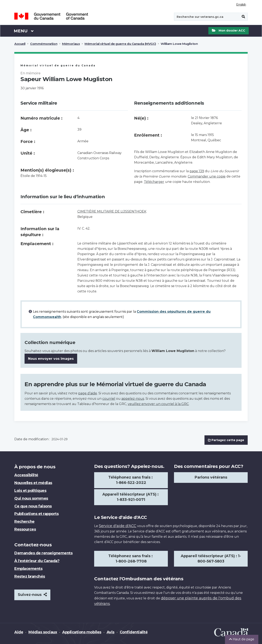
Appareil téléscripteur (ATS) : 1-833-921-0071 (131, 497)
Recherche (24, 522)
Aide (19, 632)
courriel (109, 399)
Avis (111, 632)
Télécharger (154, 182)
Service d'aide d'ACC (118, 526)
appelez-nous (133, 399)
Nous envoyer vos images (51, 359)
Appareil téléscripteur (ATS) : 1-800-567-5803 (211, 559)
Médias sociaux (43, 632)
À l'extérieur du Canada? (37, 561)
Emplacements (28, 569)
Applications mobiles (82, 632)
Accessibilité (26, 475)
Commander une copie (207, 176)
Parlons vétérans (211, 477)
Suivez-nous (32, 595)
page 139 (197, 171)
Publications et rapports (36, 514)
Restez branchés (30, 576)
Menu (24, 31)
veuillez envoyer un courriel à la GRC (158, 404)
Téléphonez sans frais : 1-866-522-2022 (131, 480)
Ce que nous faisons (33, 506)
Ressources (25, 529)
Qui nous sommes (31, 498)
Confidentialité (134, 632)
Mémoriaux (71, 44)
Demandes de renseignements (43, 553)
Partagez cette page (226, 440)
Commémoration (44, 44)
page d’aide (88, 393)
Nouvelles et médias (33, 483)
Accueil (20, 44)
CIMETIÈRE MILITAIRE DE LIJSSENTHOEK (112, 211)
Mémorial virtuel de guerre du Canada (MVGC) (120, 44)
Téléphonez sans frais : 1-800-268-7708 (131, 559)
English (241, 5)
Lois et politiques (30, 491)
